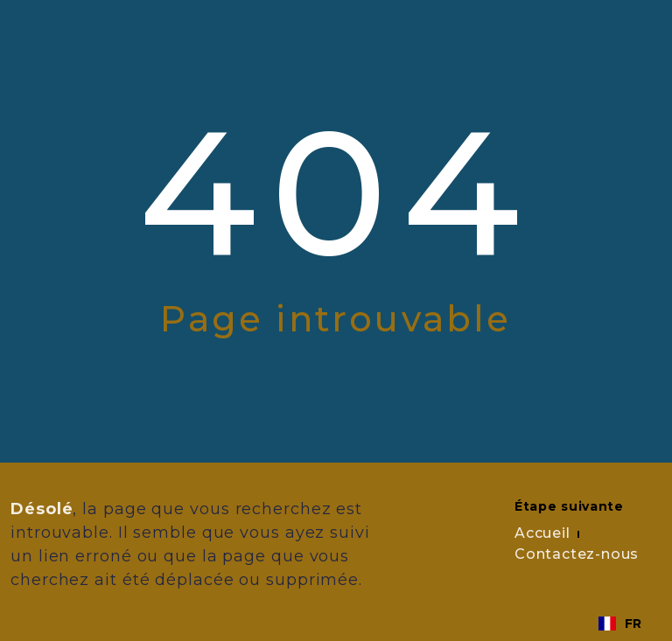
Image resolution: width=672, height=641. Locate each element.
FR (620, 624)
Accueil (542, 533)
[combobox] (620, 624)
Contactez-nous (577, 554)
